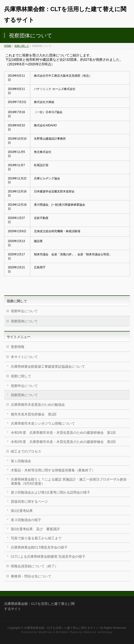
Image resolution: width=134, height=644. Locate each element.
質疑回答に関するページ (29, 502)
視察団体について (24, 321)
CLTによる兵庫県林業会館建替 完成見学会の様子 (48, 556)
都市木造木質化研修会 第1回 (34, 414)
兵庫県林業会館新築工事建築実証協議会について (48, 366)
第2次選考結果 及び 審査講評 (35, 529)
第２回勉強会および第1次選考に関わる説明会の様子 (51, 492)
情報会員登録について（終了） (34, 566)
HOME (8, 46)
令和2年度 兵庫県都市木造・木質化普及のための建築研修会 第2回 (63, 442)
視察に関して (22, 46)
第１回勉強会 (21, 461)
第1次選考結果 (22, 511)
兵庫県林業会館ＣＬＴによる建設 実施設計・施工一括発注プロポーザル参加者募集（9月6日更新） (69, 481)
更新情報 (18, 347)
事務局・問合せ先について (31, 576)
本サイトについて (24, 357)
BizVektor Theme (67, 632)
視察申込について (24, 311)
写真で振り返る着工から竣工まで (36, 538)
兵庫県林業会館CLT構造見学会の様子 (39, 547)
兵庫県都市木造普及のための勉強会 (38, 405)
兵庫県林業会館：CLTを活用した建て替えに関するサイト (61, 628)
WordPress (45, 632)
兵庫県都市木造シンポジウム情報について (43, 423)
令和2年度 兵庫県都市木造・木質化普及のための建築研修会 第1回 (63, 433)
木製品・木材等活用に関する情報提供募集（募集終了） (53, 470)
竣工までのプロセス (26, 451)
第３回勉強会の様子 (26, 520)
